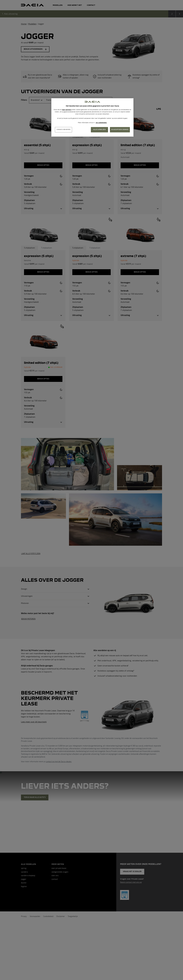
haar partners (67, 110)
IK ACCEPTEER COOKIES (120, 130)
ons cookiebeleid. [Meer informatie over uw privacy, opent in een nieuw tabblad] (101, 123)
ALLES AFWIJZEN (99, 130)
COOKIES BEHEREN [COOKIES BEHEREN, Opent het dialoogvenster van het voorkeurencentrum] (63, 130)
